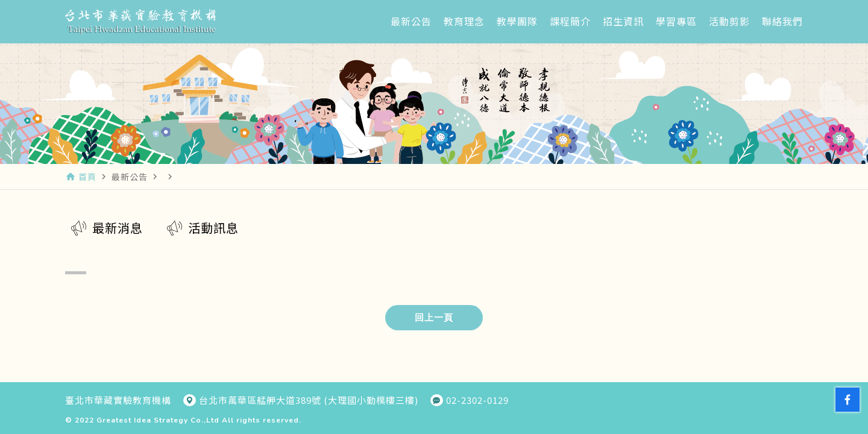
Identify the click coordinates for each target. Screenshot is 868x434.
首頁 (87, 177)
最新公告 (411, 21)
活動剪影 (729, 21)
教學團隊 (517, 21)
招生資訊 (623, 21)
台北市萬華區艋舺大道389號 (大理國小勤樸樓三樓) (309, 400)
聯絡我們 (782, 21)
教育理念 (464, 21)
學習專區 (676, 21)
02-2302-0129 (477, 400)
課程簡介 (570, 21)
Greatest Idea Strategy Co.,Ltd (158, 420)
